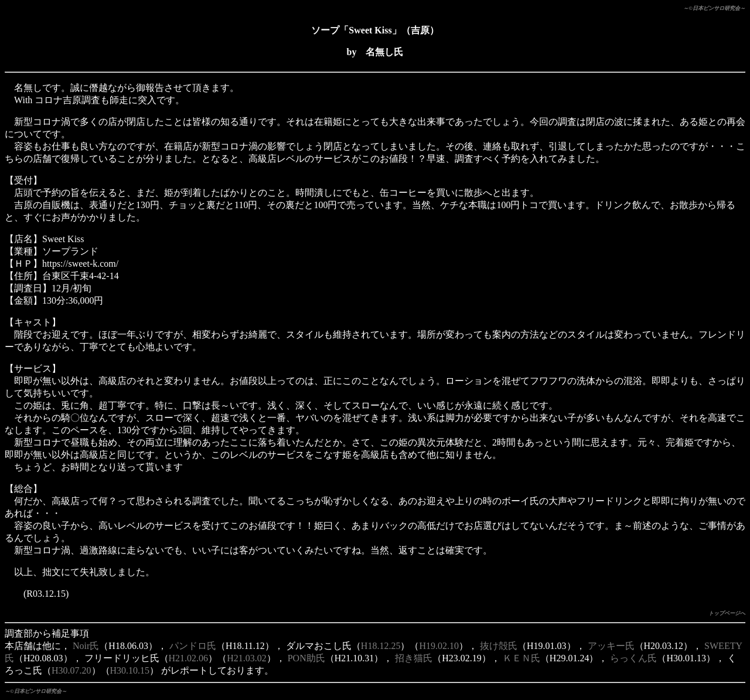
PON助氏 (306, 658)
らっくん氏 (633, 658)
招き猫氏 (414, 658)
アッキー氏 (611, 646)
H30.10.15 (130, 670)
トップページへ (727, 613)
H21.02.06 (189, 658)
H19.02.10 (439, 646)
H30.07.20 (71, 670)
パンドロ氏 (193, 646)
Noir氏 (86, 646)
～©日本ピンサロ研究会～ (714, 8)
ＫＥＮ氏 (521, 658)
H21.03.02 (247, 658)
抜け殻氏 (499, 646)
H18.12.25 (381, 646)
